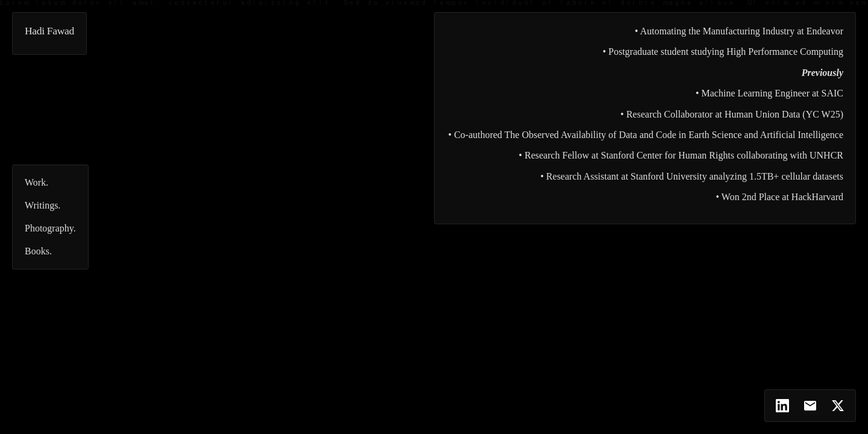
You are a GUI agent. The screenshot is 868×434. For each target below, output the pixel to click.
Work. (36, 182)
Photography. (50, 228)
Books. (38, 251)
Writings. (42, 205)
